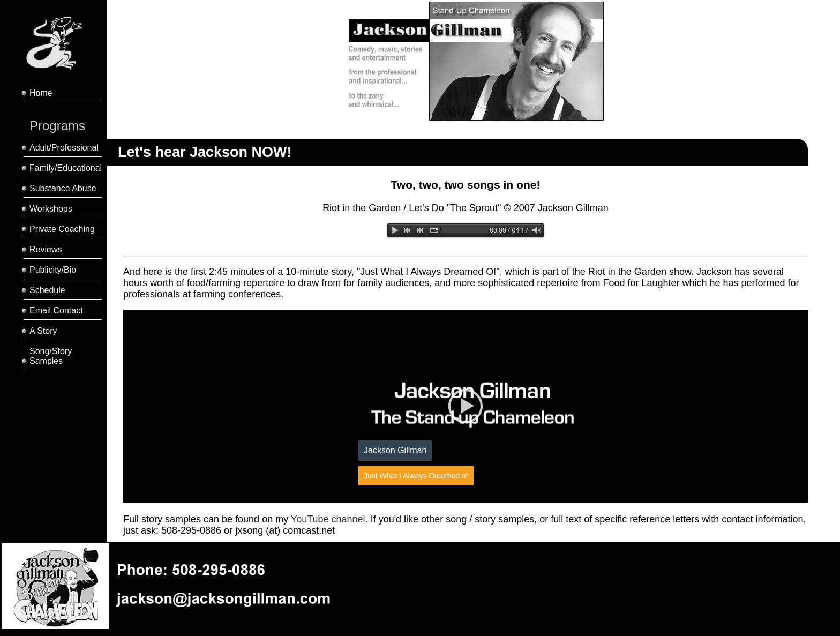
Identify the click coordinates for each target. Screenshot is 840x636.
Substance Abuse (63, 188)
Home (41, 93)
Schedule (47, 290)
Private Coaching (62, 229)
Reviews (46, 249)
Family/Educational (66, 168)
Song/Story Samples (51, 356)
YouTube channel (327, 519)
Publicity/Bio (53, 270)
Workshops (51, 209)
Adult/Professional (64, 148)
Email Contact (56, 310)
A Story (43, 331)
